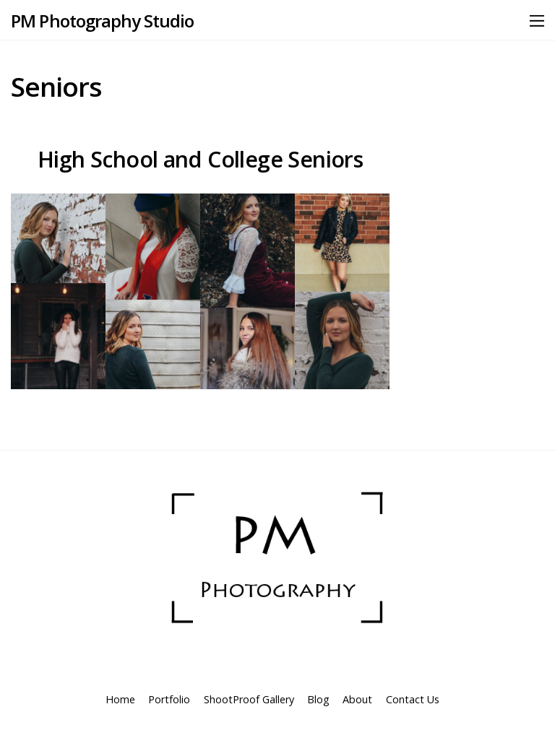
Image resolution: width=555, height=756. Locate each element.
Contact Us (413, 699)
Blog (318, 699)
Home (120, 699)
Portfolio (169, 699)
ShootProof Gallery (249, 699)
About (357, 699)
